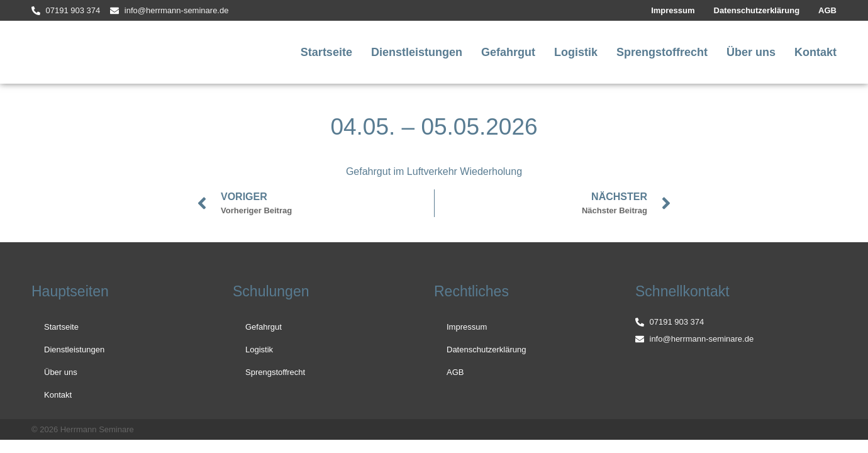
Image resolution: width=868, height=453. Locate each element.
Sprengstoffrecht (662, 52)
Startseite (326, 52)
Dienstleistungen (417, 52)
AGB (827, 10)
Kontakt (815, 52)
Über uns (751, 52)
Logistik (576, 52)
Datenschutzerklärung (757, 10)
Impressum (673, 10)
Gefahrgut (508, 52)
